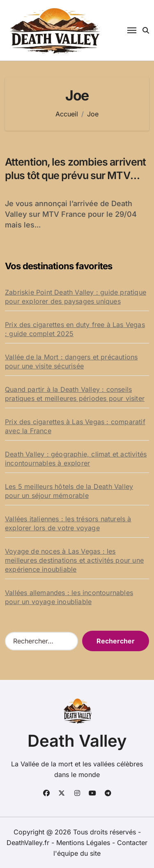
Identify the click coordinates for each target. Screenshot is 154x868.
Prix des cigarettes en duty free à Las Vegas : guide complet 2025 (75, 329)
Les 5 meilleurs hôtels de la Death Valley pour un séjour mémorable (69, 491)
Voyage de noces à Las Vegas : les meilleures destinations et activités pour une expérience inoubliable (74, 560)
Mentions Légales (84, 843)
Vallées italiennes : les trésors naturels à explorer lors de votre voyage (68, 523)
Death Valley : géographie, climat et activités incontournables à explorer (76, 459)
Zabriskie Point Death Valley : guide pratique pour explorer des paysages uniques (76, 297)
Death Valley (77, 741)
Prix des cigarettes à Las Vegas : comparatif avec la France (75, 426)
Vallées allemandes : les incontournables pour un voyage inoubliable (69, 597)
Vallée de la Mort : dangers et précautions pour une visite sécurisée (71, 361)
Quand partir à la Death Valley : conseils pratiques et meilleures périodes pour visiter (75, 394)
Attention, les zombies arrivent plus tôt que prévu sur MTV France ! (75, 175)
